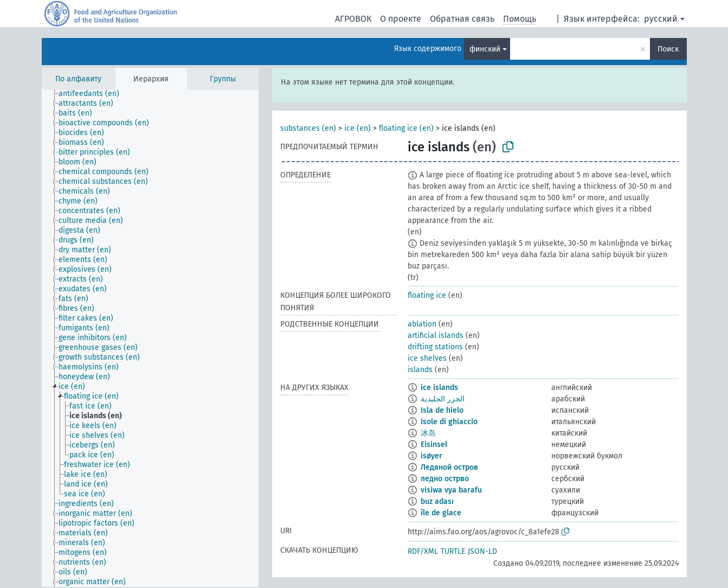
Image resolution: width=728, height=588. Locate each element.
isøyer (431, 456)
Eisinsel (434, 445)
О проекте (401, 19)
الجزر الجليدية (443, 399)
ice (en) (357, 128)
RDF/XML (423, 551)
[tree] (150, 338)
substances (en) (308, 128)
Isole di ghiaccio (449, 422)
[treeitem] (94, 94)
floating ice (427, 295)
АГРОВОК (353, 19)
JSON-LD (482, 551)
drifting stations (435, 347)
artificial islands (436, 335)
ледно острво (445, 479)
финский (485, 49)
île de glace (441, 513)
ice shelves (427, 358)
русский (661, 19)
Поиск (668, 49)
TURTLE (453, 551)
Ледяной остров (449, 467)
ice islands (439, 388)
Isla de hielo (442, 410)
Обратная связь (462, 19)
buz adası (437, 501)
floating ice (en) (406, 128)
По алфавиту (78, 79)
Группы (223, 79)
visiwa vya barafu (451, 490)
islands (420, 370)
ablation (422, 324)
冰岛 (428, 433)
